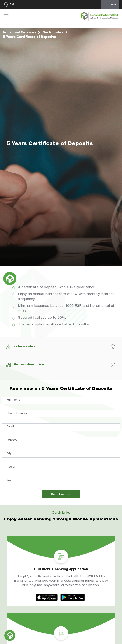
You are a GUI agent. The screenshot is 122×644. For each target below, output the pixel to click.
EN (105, 4)
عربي (114, 4)
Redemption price (61, 365)
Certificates (53, 33)
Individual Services (19, 33)
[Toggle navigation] (6, 16)
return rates (61, 347)
